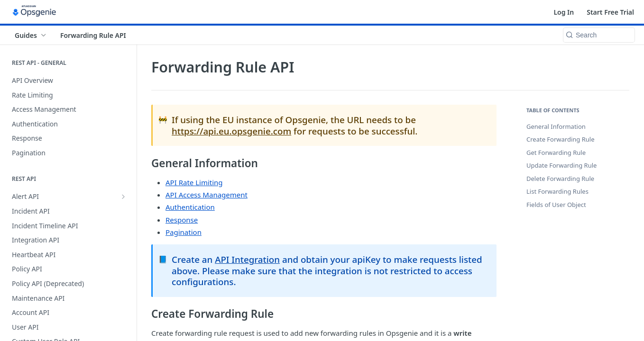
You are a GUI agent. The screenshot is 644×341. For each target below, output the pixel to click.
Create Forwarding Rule (561, 139)
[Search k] (599, 35)
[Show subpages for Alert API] (123, 197)
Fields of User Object (556, 205)
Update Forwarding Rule (561, 165)
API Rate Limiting (194, 182)
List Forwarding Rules (557, 191)
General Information (556, 126)
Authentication (190, 207)
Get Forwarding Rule (556, 153)
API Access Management (207, 195)
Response (182, 220)
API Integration (247, 259)
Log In (564, 12)
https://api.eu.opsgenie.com (231, 131)
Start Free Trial (610, 12)
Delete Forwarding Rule (560, 179)
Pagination (184, 232)
